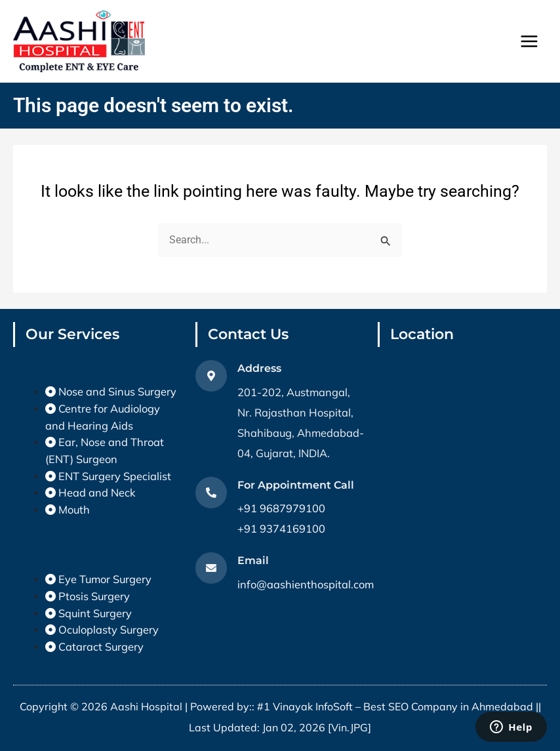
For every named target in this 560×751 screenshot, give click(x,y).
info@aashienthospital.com (306, 584)
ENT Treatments (57, 365)
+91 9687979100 (281, 508)
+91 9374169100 (281, 529)
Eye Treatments (56, 553)
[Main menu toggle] (529, 42)
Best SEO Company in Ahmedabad (448, 706)
